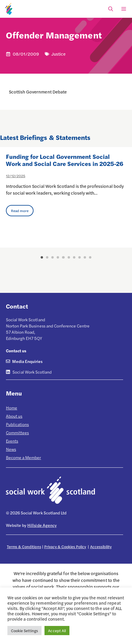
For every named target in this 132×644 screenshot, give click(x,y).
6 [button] (69, 257)
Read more (20, 211)
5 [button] (63, 257)
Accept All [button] (57, 631)
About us (14, 416)
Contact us (16, 351)
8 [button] (79, 257)
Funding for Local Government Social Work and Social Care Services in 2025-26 (65, 160)
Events (12, 441)
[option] (66, 197)
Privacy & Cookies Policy (65, 547)
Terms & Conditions (24, 547)
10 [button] (90, 257)
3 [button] (53, 257)
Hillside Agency (42, 525)
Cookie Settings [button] (24, 631)
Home (12, 408)
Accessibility (101, 547)
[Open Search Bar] (111, 9)
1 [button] (42, 257)
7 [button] (74, 257)
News (11, 449)
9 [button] (85, 257)
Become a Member (23, 457)
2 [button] (47, 257)
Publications (17, 424)
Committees (17, 432)
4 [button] (58, 257)
